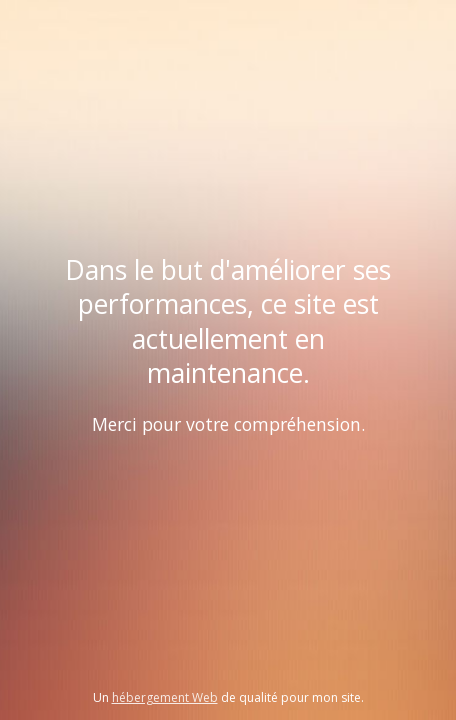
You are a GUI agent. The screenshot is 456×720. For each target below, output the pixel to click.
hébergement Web (165, 697)
